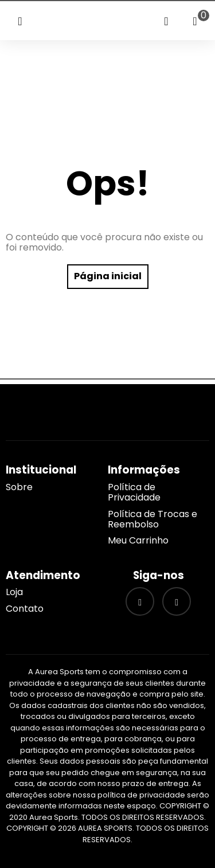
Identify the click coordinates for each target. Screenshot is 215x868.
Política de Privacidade (134, 492)
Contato (25, 609)
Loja (14, 592)
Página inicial (108, 276)
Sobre (19, 487)
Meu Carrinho (138, 540)
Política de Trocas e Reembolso (153, 519)
